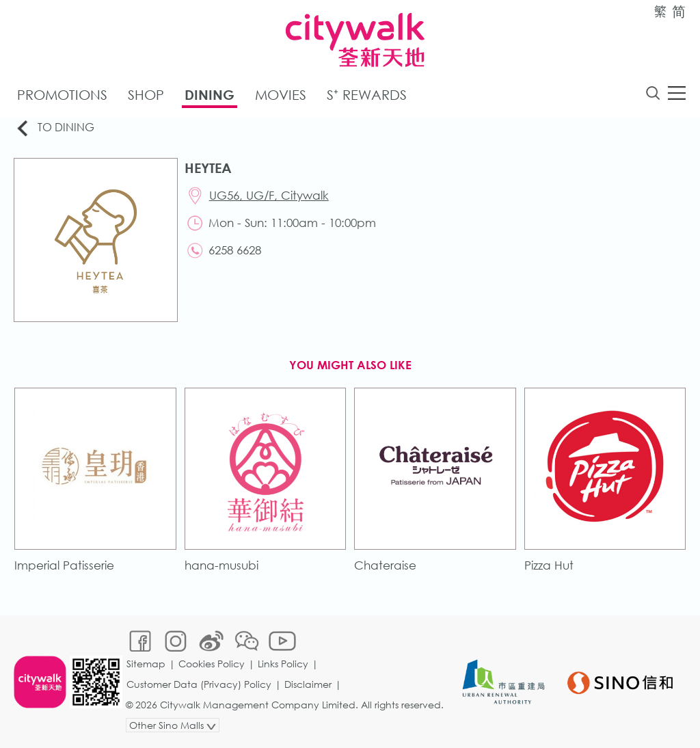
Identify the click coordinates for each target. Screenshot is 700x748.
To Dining (54, 128)
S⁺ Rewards (367, 95)
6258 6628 (235, 250)
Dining (210, 95)
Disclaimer (308, 684)
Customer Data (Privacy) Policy (199, 684)
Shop (146, 95)
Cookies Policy (212, 664)
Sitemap (146, 664)
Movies (281, 95)
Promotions (62, 95)
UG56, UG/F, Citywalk (269, 195)
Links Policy (283, 664)
